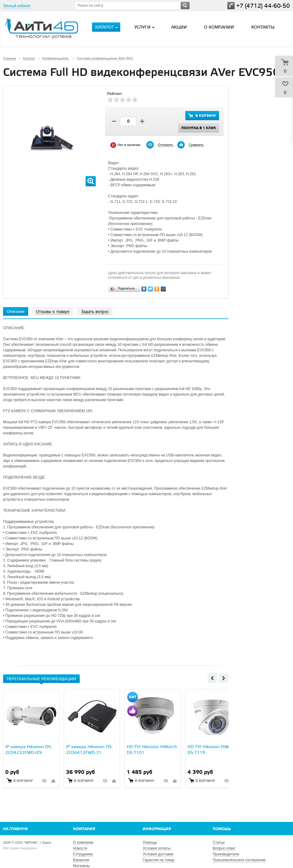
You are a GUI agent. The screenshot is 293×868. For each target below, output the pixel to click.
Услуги (145, 27)
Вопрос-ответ (224, 848)
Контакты (263, 28)
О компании (219, 28)
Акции (179, 28)
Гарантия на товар (158, 860)
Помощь (222, 829)
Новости (80, 848)
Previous (212, 678)
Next (223, 678)
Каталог (107, 27)
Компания (84, 829)
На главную (15, 829)
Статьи (219, 842)
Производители (226, 854)
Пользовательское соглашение (239, 860)
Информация (157, 829)
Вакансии (81, 860)
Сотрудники (83, 854)
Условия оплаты (156, 848)
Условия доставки (158, 854)
